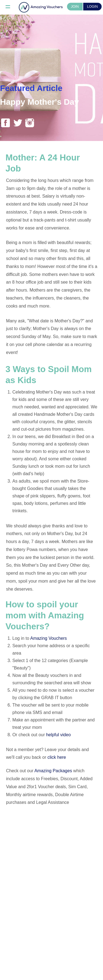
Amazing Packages (53, 771)
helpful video (59, 735)
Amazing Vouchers (48, 638)
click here (57, 757)
